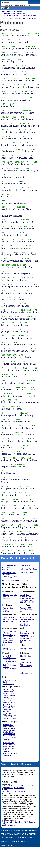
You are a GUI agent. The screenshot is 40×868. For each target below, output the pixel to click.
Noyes (12, 703)
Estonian (6, 736)
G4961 (3, 66)
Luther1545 (7, 656)
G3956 (3, 130)
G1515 (21, 78)
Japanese (6, 745)
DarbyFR (23, 662)
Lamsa (22, 650)
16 (29, 351)
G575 (28, 78)
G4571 (15, 239)
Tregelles (23, 637)
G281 (31, 551)
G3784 (27, 413)
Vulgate (5, 648)
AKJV (9, 597)
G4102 (14, 117)
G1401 (21, 355)
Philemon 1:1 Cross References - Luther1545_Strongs (10, 575)
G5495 (3, 432)
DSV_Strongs (28, 656)
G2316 (33, 78)
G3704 (20, 130)
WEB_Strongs (8, 638)
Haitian (13, 737)
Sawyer (5, 701)
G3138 (19, 531)
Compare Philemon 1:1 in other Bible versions (9, 567)
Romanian (6, 754)
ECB (21, 602)
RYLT (10, 717)
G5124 (16, 342)
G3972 (5, 33)
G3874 (23, 162)
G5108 (3, 220)
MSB (8, 598)
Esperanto (12, 734)
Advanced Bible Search (29, 569)
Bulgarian (12, 730)
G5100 (19, 406)
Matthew (31, 620)
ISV (21, 612)
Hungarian (6, 739)
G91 (2, 413)
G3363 (3, 323)
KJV (4, 595)
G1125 (20, 426)
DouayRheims (25, 625)
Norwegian (7, 752)
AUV (21, 610)
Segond (23, 664)
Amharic (11, 727)
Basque (5, 730)
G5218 (3, 477)
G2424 (37, 33)
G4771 (3, 278)
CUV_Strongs (12, 680)
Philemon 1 (5, 18)
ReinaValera (24, 674)
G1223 (3, 175)
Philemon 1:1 (7, 771)
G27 (14, 46)
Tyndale (29, 618)
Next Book (33, 18)
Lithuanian (6, 748)
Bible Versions (17, 11)
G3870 (3, 213)
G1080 (3, 252)
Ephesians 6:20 (8, 788)
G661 (22, 432)
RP (21, 638)
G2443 (3, 297)
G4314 (35, 123)
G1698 (19, 265)
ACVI (9, 612)
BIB (13, 612)
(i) (20, 29)
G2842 (8, 136)
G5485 (24, 72)
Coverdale (23, 620)
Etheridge (23, 648)
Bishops (23, 623)
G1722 (26, 136)
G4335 (13, 512)
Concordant (24, 600)
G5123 (32, 278)
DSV (21, 656)
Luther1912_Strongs (10, 662)
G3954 (29, 188)
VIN (24, 612)
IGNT (5, 612)
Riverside (6, 712)
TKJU (11, 622)
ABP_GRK (24, 631)
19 (25, 422)
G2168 (13, 91)
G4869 (20, 525)
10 (32, 235)
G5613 (28, 220)
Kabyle (13, 745)
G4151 (25, 551)
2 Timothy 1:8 (19, 788)
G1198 (12, 33)
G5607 (23, 220)
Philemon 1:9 (7, 786)
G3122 (25, 368)
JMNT (26, 610)
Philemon (22, 13)
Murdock (30, 648)
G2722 (27, 291)
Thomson (12, 695)
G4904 (3, 53)
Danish (5, 734)
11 (1, 261)
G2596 (27, 53)
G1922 (28, 143)
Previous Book (6, 16)
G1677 (11, 419)
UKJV (15, 620)
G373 (2, 464)
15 (31, 332)
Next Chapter (24, 18)
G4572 (34, 439)
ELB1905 (6, 667)
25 (36, 540)
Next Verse (14, 18)
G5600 (27, 323)
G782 (24, 519)
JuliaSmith (24, 597)
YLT (8, 595)
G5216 (25, 512)
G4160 (12, 104)
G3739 (8, 117)
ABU (10, 701)
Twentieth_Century (9, 706)
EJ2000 (5, 719)
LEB (13, 597)
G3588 (3, 136)
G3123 (3, 207)
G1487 (18, 387)
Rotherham (24, 598)
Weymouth (24, 608)
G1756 (3, 143)
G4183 (3, 162)
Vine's (24, 842)
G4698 (16, 168)
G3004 (12, 426)
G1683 (15, 291)
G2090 (15, 499)
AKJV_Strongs (8, 640)
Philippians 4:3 (12, 824)
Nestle (32, 637)
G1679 (29, 506)
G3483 (25, 445)
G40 (7, 130)
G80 (20, 40)
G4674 (8, 323)
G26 (30, 111)
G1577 (24, 66)
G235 (2, 329)
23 (21, 521)
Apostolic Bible (9, 845)
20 (21, 448)
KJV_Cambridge (9, 690)
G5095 (9, 40)
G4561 (3, 381)
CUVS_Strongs (8, 684)
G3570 (20, 226)
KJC (4, 620)
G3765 (34, 349)
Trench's (15, 842)
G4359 (8, 445)
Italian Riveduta (8, 743)
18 (38, 402)
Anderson (6, 703)
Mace (5, 692)
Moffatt (11, 708)
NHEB (5, 717)
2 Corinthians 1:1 (8, 792)
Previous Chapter (19, 16)
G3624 (14, 72)
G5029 (3, 336)
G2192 (3, 123)
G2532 (3, 40)
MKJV (10, 618)
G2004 (3, 201)
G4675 (3, 72)
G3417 (3, 98)
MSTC (5, 618)
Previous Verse (31, 16)
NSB (30, 610)
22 (11, 502)
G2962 (25, 85)
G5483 (3, 519)
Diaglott (23, 595)
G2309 (10, 316)
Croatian (6, 732)
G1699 (24, 252)
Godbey (31, 598)
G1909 (30, 98)
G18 (2, 149)
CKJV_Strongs (8, 642)
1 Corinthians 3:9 (20, 822)
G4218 (5, 259)
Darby (30, 597)
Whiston (10, 692)
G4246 (3, 226)
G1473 (3, 291)
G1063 (9, 168)
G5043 (3, 246)
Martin (29, 662)
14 (19, 312)
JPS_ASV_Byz (8, 704)
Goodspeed (7, 710)
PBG (12, 748)
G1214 (3, 538)
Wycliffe (23, 618)
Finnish (12, 736)
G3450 (24, 91)
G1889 (3, 525)
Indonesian (7, 741)
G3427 (9, 297)
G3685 (15, 458)
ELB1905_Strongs (9, 669)
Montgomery (7, 713)
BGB (30, 640)
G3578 (3, 506)
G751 (8, 59)
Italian (13, 741)
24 (16, 534)
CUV (4, 680)
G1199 (33, 252)
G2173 (24, 265)
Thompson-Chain (25, 838)
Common (12, 715)
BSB (4, 598)
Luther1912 (7, 660)
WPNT (15, 719)
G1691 (32, 387)
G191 (22, 117)
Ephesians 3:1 (18, 786)
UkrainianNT (7, 755)
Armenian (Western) (10, 728)
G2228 (22, 413)
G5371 (3, 46)
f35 (31, 638)
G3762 (17, 316)
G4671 (16, 194)
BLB (29, 602)
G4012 (24, 239)
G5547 (29, 33)
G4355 (14, 278)
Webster (6, 697)
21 (14, 473)
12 (34, 274)
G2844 (10, 394)
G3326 (10, 551)
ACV (25, 602)
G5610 (3, 342)
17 (14, 390)
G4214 (8, 374)
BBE (29, 608)
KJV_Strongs (7, 633)
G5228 (36, 284)
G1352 (21, 181)
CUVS (5, 682)
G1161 (26, 226)
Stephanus (24, 633)
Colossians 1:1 (21, 792)
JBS (31, 674)
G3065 (11, 538)
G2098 (3, 310)
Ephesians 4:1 (29, 786)
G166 (10, 349)
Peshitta (28, 650)
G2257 (33, 46)
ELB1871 (6, 663)
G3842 (22, 98)
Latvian (11, 746)
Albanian (6, 725)
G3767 (24, 387)
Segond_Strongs (26, 666)
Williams (6, 715)
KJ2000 (9, 620)
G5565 (29, 310)
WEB (5, 597)
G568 (18, 336)
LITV (30, 600)
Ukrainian (14, 754)
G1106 (3, 316)
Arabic (5, 727)
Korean (5, 746)
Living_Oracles (8, 699)
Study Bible (5, 11)
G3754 (31, 156)
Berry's (5, 842)
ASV (15, 595)
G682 (20, 53)
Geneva (27, 622)
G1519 (3, 111)
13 (32, 287)
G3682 (11, 246)
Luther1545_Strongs (9, 13)
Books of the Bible (27, 573)
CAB (11, 719)
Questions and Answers (26, 831)
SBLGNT (26, 638)
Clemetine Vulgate (9, 650)
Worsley (11, 694)
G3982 (28, 486)
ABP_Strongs (8, 631)
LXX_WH (31, 633)
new (14, 631)
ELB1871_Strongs (9, 665)
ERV (12, 595)
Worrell (5, 708)
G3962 (12, 85)
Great (22, 622)
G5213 (3, 78)
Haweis (5, 695)
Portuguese (7, 750)
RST (11, 725)
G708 (28, 531)
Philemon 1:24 (7, 822)
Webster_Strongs (9, 635)
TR (28, 637)
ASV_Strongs (8, 637)
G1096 (14, 143)
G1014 (8, 291)
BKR (11, 732)
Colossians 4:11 (24, 824)
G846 (21, 278)
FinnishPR (6, 737)
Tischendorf (24, 635)
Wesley (5, 694)
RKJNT (5, 622)
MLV (33, 602)
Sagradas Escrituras (27, 672)
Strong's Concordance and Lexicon (18, 834)
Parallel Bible (25, 565)
